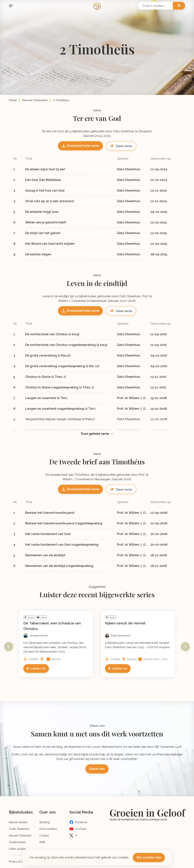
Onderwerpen (17, 842)
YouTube (81, 829)
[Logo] (97, 6)
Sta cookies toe (149, 857)
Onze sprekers (48, 829)
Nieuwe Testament (35, 100)
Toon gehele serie (95, 434)
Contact (44, 836)
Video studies (17, 849)
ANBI (42, 842)
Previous (9, 647)
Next (185, 647)
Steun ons (97, 769)
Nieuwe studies (18, 822)
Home (13, 100)
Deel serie (124, 146)
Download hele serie (83, 146)
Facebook (81, 822)
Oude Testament (19, 829)
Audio (31, 617)
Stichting (44, 822)
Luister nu (38, 668)
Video (43, 617)
